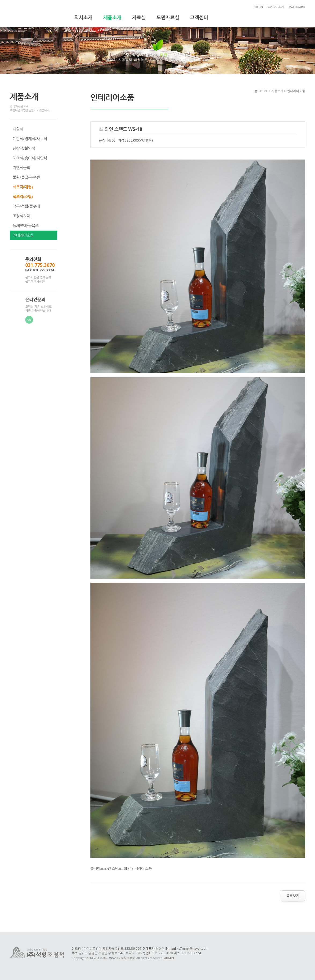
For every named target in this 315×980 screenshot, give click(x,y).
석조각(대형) (23, 187)
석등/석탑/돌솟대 (26, 206)
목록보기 (293, 896)
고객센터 (199, 17)
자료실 (139, 17)
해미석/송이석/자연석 (30, 158)
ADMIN (169, 958)
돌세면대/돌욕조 (26, 225)
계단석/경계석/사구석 (30, 139)
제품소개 (112, 17)
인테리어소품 (23, 235)
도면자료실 (168, 17)
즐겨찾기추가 (276, 7)
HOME (259, 7)
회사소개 (83, 17)
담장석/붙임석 (24, 148)
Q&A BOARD (296, 7)
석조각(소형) (23, 197)
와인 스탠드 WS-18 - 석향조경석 (38, 14)
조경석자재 (21, 216)
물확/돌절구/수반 (26, 177)
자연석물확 (21, 168)
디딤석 (18, 129)
